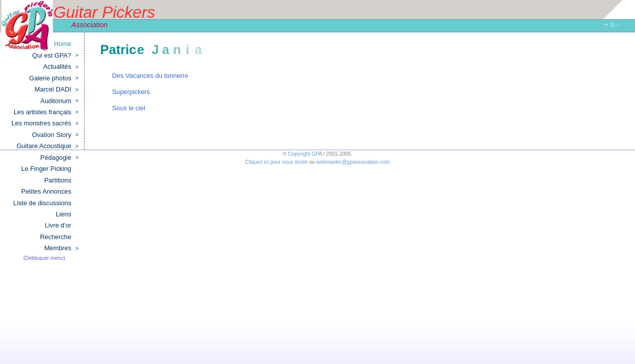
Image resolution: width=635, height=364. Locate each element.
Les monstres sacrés (45, 123)
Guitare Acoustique (48, 146)
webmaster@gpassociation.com (353, 162)
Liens (63, 214)
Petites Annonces (46, 191)
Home (63, 44)
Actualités (61, 67)
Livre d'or (58, 225)
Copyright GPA (305, 154)
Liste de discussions (42, 203)
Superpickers (131, 92)
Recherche (56, 237)
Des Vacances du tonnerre (151, 76)
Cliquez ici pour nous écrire (277, 162)
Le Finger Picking (46, 169)
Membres (61, 248)
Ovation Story (55, 135)
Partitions (57, 180)
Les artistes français (46, 112)
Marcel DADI (56, 89)
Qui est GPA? (55, 56)
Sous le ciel (129, 108)
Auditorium (59, 101)
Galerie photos (54, 78)
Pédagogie (59, 158)
